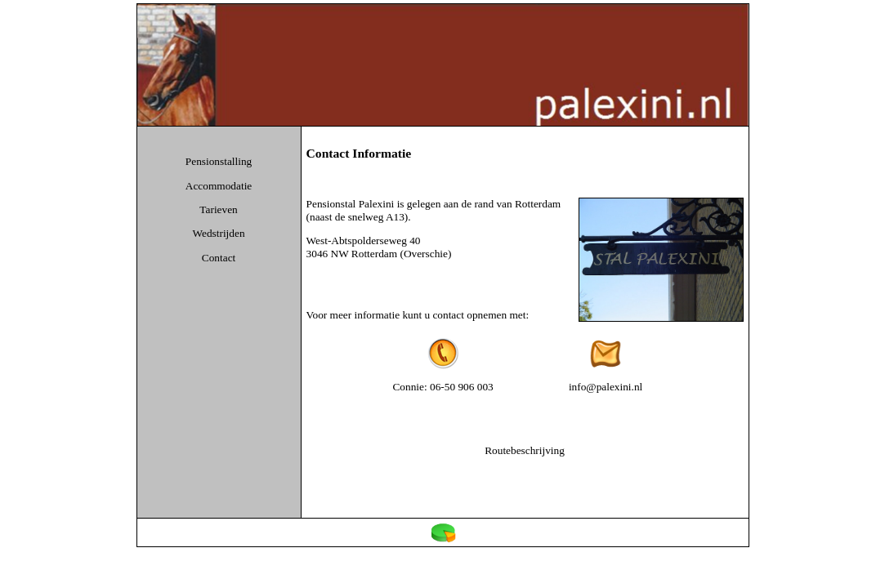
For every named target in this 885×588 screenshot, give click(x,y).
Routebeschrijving (525, 450)
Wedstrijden (219, 233)
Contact (219, 258)
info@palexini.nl (606, 387)
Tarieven (218, 209)
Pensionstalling (219, 161)
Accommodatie (219, 186)
